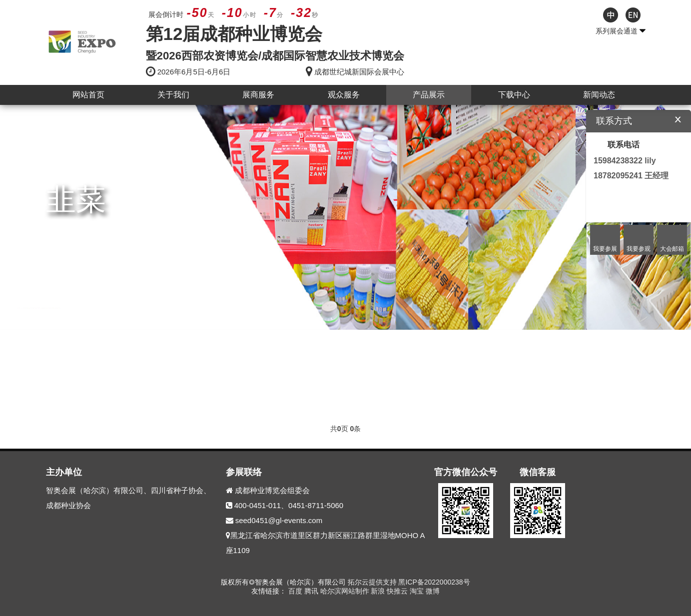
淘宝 (418, 591)
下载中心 (514, 95)
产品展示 (429, 95)
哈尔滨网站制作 (346, 591)
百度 (296, 591)
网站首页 (88, 95)
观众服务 (344, 95)
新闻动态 (599, 95)
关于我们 (173, 95)
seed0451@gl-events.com (279, 520)
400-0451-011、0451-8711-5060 (289, 505)
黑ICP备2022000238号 (434, 582)
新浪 (379, 591)
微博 (433, 591)
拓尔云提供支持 (372, 582)
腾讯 (312, 591)
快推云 (398, 591)
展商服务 (258, 95)
